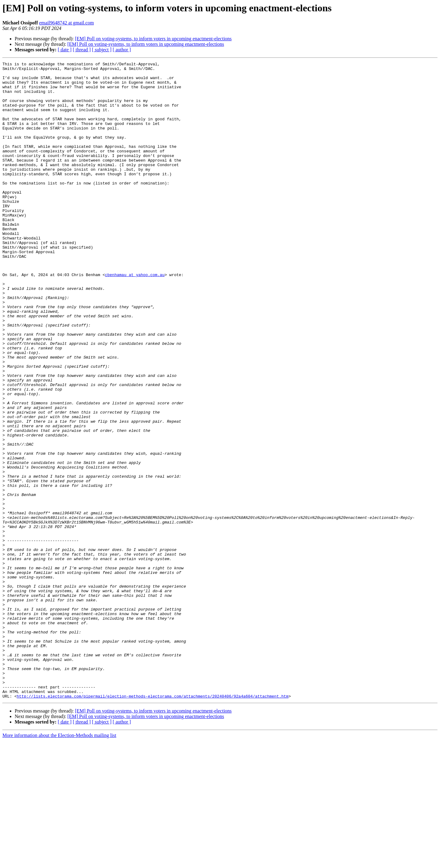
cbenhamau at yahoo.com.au (135, 318)
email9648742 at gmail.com (66, 23)
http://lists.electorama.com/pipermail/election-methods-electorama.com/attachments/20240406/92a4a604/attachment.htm (153, 823)
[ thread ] (82, 50)
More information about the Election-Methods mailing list (59, 863)
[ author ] (122, 50)
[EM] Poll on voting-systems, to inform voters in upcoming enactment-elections (153, 39)
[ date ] (65, 50)
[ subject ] (102, 50)
